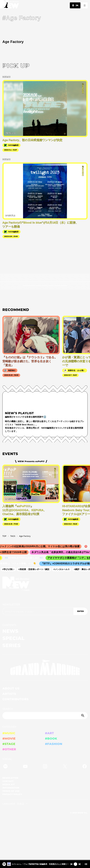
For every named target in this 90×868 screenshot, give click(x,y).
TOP (4, 536)
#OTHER (9, 749)
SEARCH (8, 709)
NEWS (10, 631)
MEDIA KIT (9, 784)
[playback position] (45, 860)
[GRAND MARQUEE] (45, 667)
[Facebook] (85, 767)
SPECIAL (13, 638)
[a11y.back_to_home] (9, 5)
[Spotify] (5, 767)
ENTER (80, 611)
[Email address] (38, 611)
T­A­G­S (13, 536)
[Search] (45, 716)
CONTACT (8, 781)
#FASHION (54, 744)
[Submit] (83, 716)
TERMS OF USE (11, 791)
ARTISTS (9, 694)
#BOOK (51, 739)
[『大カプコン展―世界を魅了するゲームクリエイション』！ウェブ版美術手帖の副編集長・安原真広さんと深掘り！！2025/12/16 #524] (4, 863)
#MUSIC (9, 733)
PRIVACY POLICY (12, 794)
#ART (49, 733)
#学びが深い (10, 569)
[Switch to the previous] (71, 864)
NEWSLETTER (11, 605)
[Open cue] (86, 864)
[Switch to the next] (80, 864)
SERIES (12, 645)
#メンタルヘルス (63, 569)
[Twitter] (65, 767)
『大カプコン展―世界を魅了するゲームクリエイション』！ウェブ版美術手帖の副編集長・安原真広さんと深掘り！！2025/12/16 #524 (40, 864)
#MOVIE (9, 739)
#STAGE (9, 744)
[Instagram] (45, 767)
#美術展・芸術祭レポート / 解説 (35, 569)
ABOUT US (11, 688)
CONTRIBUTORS (15, 699)
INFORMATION (11, 788)
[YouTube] (25, 767)
